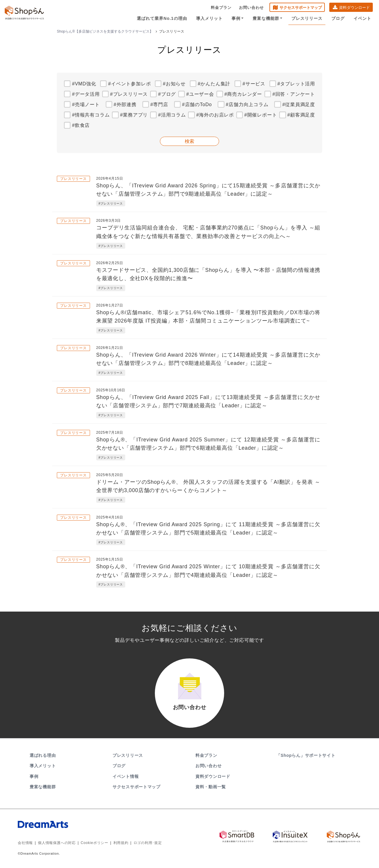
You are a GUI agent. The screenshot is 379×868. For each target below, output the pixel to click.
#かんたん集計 (214, 84)
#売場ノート (86, 104)
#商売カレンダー (243, 94)
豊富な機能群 (268, 18)
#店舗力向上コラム (247, 104)
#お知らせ (174, 84)
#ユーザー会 (200, 94)
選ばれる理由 (43, 755)
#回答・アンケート (294, 94)
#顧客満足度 (301, 115)
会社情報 (25, 843)
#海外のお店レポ (215, 115)
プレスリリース (307, 18)
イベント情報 (126, 776)
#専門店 (159, 104)
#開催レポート (261, 115)
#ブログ (167, 94)
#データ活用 (86, 94)
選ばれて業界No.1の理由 (162, 18)
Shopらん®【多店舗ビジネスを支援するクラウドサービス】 (105, 31)
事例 (238, 18)
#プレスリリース (129, 94)
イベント (362, 18)
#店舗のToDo (197, 104)
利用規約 (121, 843)
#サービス (254, 84)
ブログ (338, 18)
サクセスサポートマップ (301, 8)
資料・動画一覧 (211, 787)
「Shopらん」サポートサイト (306, 755)
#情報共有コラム (91, 115)
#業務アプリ (134, 115)
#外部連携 (125, 104)
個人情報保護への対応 (57, 843)
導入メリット (209, 18)
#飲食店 (81, 125)
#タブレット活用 (296, 84)
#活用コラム (172, 115)
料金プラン (221, 8)
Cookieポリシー (95, 843)
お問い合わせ (251, 8)
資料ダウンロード (354, 8)
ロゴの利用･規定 (148, 843)
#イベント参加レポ (129, 84)
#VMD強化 (84, 84)
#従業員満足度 (299, 104)
